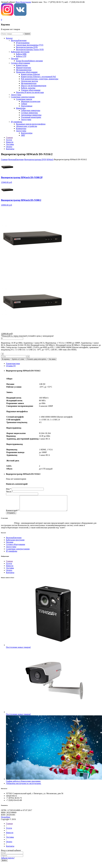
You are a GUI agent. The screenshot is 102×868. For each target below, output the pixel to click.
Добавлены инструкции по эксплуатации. (24, 786)
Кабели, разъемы (28, 88)
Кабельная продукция (20, 52)
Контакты (10, 575)
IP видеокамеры (23, 43)
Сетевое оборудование (21, 63)
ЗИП (23, 135)
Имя (9, 489)
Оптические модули (29, 81)
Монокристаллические (31, 101)
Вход (18, 2)
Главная (4, 159)
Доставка (10, 571)
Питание (15, 59)
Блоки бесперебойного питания (29, 61)
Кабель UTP (21, 56)
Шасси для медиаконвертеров (34, 86)
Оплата (9, 573)
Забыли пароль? (8, 861)
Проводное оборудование (27, 72)
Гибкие (24, 104)
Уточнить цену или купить (36, 359)
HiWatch (50, 159)
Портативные (27, 106)
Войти (4, 863)
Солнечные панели (24, 99)
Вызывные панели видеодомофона (31, 124)
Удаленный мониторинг (31, 117)
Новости (10, 569)
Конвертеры (21, 128)
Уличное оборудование (31, 90)
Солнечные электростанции (23, 97)
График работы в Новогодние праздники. (23, 784)
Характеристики (13, 364)
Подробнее (6, 820)
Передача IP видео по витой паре (30, 92)
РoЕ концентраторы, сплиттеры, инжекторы (40, 79)
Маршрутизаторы (23, 68)
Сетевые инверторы (29, 113)
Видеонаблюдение (19, 40)
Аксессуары (16, 95)
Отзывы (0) (11, 366)
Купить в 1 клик (18, 359)
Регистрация (26, 2)
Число (9, 491)
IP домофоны (17, 122)
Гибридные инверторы (31, 110)
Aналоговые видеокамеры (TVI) (30, 45)
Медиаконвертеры (24, 70)
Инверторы (21, 108)
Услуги (9, 566)
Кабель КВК (21, 54)
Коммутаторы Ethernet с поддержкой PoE (38, 77)
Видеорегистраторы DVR (27, 47)
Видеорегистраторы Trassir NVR (30, 49)
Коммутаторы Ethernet (30, 74)
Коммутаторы (22, 65)
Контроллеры (27, 133)
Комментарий (13, 513)
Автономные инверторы (31, 115)
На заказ (52, 359)
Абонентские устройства (26, 126)
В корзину (6, 359)
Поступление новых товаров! (18, 650)
